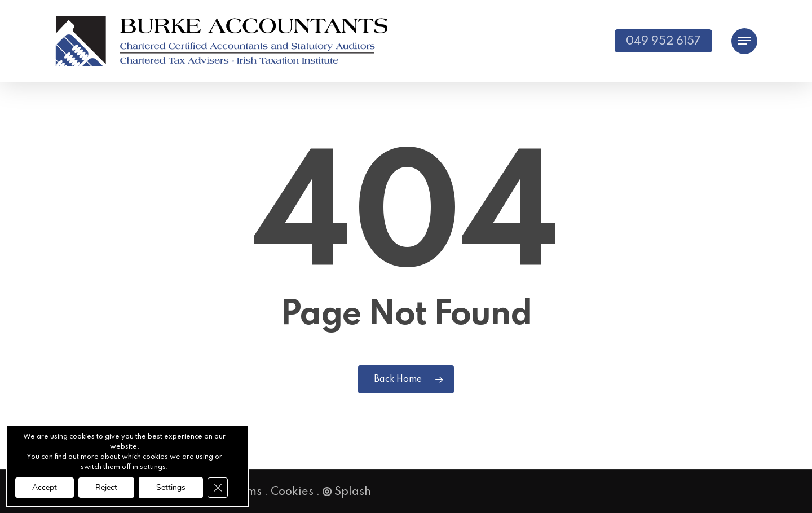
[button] (744, 41)
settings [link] (153, 467)
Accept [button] (45, 487)
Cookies (292, 492)
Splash (347, 492)
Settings (171, 487)
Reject (106, 487)
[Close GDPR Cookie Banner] (218, 488)
